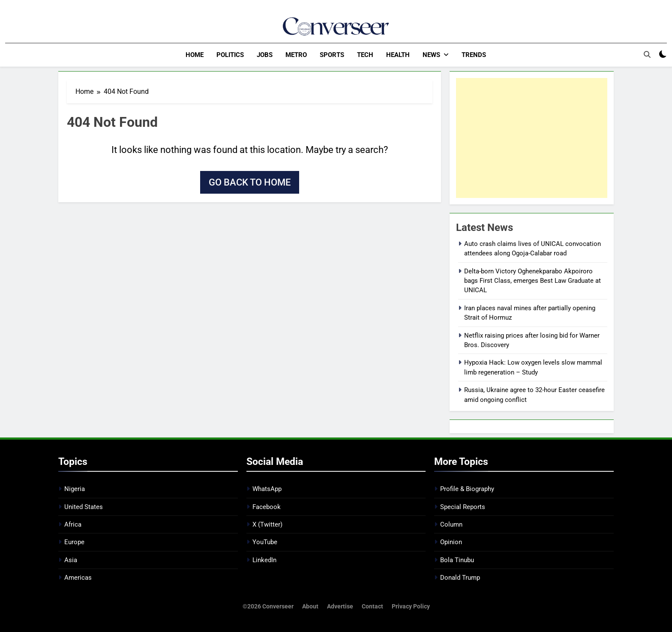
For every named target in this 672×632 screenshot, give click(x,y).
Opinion (451, 542)
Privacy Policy (411, 606)
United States (84, 506)
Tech (365, 55)
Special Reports (463, 506)
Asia (71, 560)
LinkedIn (264, 560)
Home (195, 55)
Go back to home (250, 182)
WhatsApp (267, 488)
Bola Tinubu (457, 560)
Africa (73, 524)
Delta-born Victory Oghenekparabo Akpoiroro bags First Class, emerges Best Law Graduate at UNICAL (532, 280)
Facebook (267, 506)
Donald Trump (460, 577)
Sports (332, 55)
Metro (296, 55)
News (431, 55)
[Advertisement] (532, 138)
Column (451, 524)
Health (398, 55)
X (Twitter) (267, 524)
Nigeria (75, 488)
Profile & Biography (467, 488)
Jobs (265, 55)
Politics (230, 55)
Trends (474, 55)
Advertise (340, 606)
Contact (372, 606)
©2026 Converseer (268, 606)
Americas (78, 577)
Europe (74, 542)
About (310, 606)
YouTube (265, 542)
